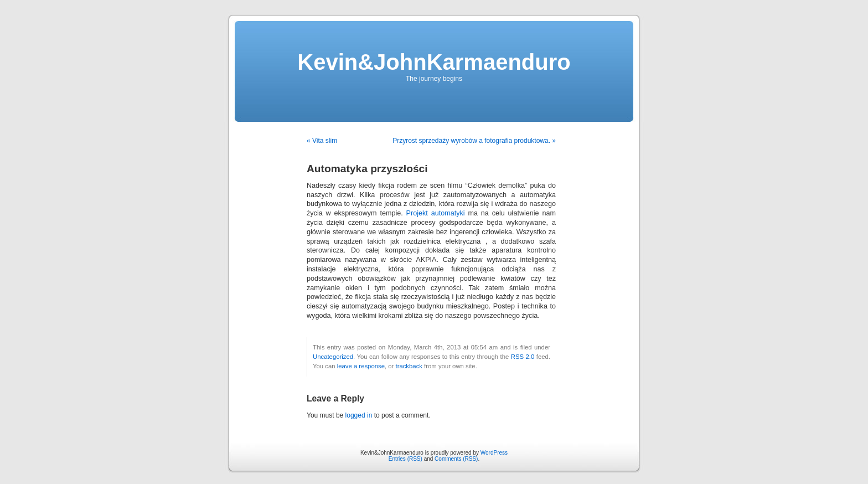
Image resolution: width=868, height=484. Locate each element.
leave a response (361, 366)
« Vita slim (322, 141)
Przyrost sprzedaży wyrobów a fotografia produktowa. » (474, 141)
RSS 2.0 (523, 357)
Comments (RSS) (456, 459)
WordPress (494, 453)
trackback (409, 366)
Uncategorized (333, 357)
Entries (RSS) (405, 459)
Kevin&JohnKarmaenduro (434, 62)
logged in (359, 415)
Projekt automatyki (436, 213)
